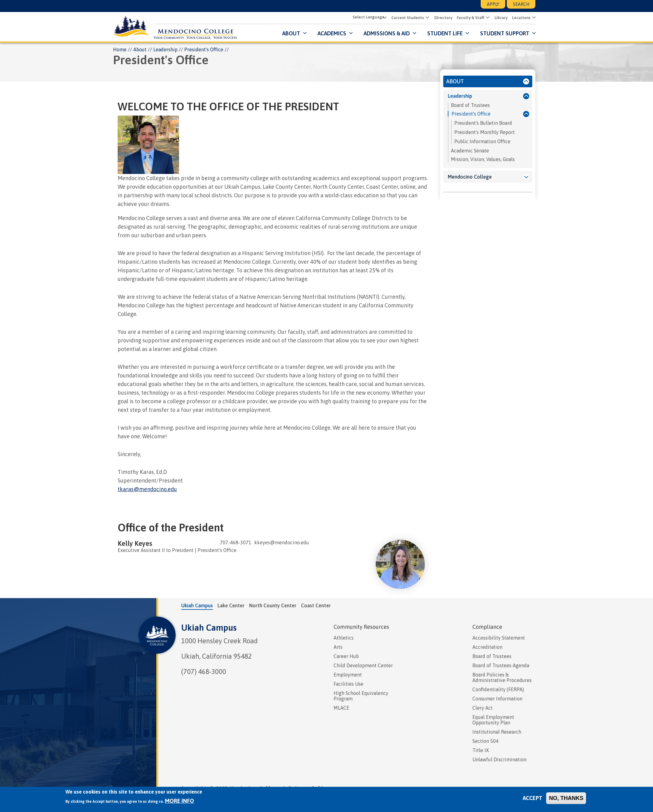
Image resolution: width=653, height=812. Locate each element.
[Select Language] (368, 17)
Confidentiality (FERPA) (498, 690)
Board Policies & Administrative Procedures (502, 678)
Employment (348, 675)
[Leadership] (526, 97)
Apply (493, 4)
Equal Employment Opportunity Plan (493, 720)
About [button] (290, 34)
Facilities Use (348, 684)
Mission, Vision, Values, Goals (483, 160)
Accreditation (487, 647)
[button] (426, 18)
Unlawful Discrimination (499, 760)
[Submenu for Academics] (349, 34)
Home (120, 50)
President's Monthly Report (485, 132)
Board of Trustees (470, 105)
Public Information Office (482, 142)
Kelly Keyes (135, 544)
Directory (442, 18)
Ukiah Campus (209, 628)
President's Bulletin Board (483, 123)
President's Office (471, 114)
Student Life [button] (444, 34)
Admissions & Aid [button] (386, 34)
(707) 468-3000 (204, 672)
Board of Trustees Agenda (501, 666)
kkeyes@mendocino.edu (282, 543)
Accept (533, 798)
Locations (520, 18)
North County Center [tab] (273, 606)
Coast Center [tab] (316, 606)
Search (521, 4)
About (140, 50)
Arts (338, 647)
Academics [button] (331, 34)
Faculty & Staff (469, 18)
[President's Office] (525, 114)
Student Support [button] (504, 34)
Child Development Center (363, 666)
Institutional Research (497, 732)
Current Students (407, 18)
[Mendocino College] (526, 177)
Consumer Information (497, 699)
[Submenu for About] (303, 34)
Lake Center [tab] (231, 606)
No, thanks (566, 798)
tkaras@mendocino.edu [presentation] (147, 489)
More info (180, 801)
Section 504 (485, 741)
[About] (526, 82)
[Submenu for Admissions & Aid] (413, 34)
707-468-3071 (236, 543)
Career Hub (346, 656)
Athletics (344, 638)
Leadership (165, 50)
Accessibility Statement (499, 638)
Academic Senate (470, 151)
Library (500, 18)
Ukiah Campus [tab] (197, 606)
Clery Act (483, 708)
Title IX (481, 751)
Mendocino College (470, 177)
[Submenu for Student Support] (532, 34)
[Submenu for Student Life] (466, 34)
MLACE (341, 708)
